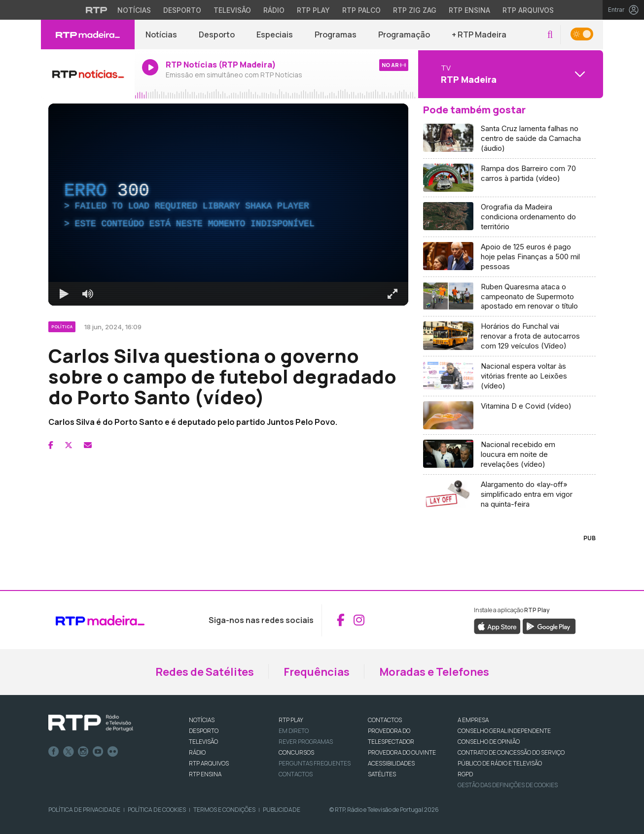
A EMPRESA (473, 720)
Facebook (54, 752)
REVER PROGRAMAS (306, 742)
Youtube (98, 752)
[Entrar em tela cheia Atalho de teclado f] (393, 294)
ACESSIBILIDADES (391, 763)
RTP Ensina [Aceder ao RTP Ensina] (469, 10)
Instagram (83, 752)
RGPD (465, 774)
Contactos (296, 774)
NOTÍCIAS (202, 720)
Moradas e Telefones (434, 672)
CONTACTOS (385, 720)
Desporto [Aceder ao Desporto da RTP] (182, 10)
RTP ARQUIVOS (209, 763)
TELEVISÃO (203, 742)
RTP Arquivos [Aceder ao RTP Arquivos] (528, 10)
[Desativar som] (88, 294)
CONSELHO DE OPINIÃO (489, 742)
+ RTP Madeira (479, 35)
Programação (404, 35)
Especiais (275, 35)
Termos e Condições (224, 810)
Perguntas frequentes (315, 763)
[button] (550, 35)
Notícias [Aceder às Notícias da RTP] (134, 10)
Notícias (161, 35)
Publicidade (282, 810)
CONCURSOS (296, 752)
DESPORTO (204, 731)
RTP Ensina (205, 774)
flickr (113, 752)
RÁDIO (197, 752)
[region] (228, 205)
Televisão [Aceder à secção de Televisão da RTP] (232, 10)
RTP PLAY (291, 720)
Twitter (69, 752)
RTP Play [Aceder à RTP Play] (313, 10)
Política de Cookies (157, 810)
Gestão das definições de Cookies (508, 785)
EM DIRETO (294, 731)
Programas (336, 35)
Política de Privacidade (84, 810)
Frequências (317, 672)
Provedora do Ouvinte (402, 752)
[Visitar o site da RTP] (97, 10)
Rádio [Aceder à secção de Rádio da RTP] (274, 10)
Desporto (217, 35)
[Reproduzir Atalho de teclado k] (64, 294)
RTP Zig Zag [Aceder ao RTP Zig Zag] (415, 10)
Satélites (382, 774)
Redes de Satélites (205, 672)
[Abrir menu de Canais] (509, 74)
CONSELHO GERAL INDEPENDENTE (504, 731)
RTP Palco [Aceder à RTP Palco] (361, 10)
